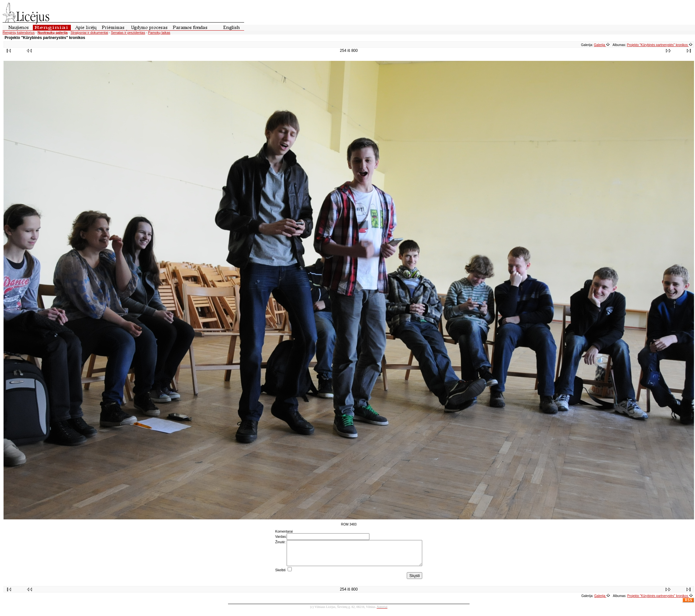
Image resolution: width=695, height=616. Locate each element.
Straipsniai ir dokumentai (89, 33)
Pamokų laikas (159, 33)
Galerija (602, 45)
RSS (689, 605)
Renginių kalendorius (19, 33)
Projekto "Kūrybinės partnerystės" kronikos (660, 45)
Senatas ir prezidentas (128, 33)
